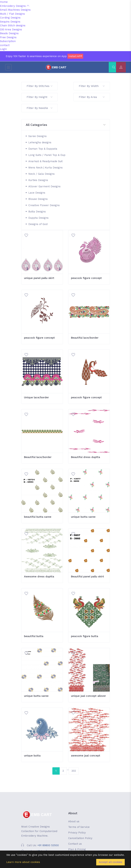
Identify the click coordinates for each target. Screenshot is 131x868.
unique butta (32, 756)
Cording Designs (10, 18)
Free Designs (8, 37)
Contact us (75, 844)
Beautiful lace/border (85, 338)
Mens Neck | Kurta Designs (45, 168)
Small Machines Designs (15, 10)
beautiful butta (34, 636)
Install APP (75, 56)
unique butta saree (83, 517)
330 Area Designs (11, 29)
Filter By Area (92, 97)
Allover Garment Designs (44, 186)
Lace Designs (37, 193)
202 (74, 771)
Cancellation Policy (80, 838)
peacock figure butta (85, 636)
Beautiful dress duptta (86, 457)
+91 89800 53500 (48, 845)
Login (3, 49)
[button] (66, 125)
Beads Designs (9, 33)
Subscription (8, 41)
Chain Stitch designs (13, 25)
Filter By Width (92, 86)
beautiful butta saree (38, 517)
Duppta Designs (38, 218)
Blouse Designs (38, 199)
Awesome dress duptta (39, 577)
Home (4, 2)
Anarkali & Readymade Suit (45, 161)
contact (5, 45)
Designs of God (38, 224)
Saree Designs (37, 136)
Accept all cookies (110, 862)
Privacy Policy (77, 833)
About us (74, 821)
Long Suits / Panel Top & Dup (47, 155)
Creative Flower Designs (44, 205)
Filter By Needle (39, 108)
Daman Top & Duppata (43, 149)
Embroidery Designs (15, 6)
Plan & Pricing (77, 849)
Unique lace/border (36, 397)
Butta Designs (37, 212)
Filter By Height (39, 97)
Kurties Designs (38, 180)
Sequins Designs (10, 22)
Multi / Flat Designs (12, 14)
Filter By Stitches (39, 86)
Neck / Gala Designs (41, 174)
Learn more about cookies (23, 862)
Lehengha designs (40, 142)
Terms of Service (79, 827)
